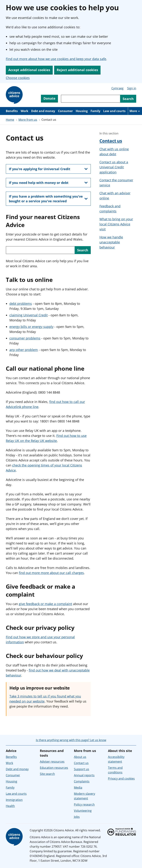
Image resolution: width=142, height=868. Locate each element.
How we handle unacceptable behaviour (111, 242)
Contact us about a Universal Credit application (114, 167)
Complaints (82, 781)
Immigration (14, 800)
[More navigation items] (135, 111)
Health (10, 806)
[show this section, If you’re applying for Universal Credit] (48, 169)
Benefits (12, 111)
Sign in (132, 88)
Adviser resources (52, 762)
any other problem (24, 350)
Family (95, 111)
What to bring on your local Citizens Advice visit (116, 224)
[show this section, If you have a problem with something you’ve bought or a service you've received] (48, 199)
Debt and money (43, 111)
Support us (82, 769)
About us (80, 757)
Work (24, 111)
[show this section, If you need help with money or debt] (48, 183)
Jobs (77, 817)
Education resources (54, 768)
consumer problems (25, 338)
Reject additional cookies (77, 70)
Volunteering (83, 811)
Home (10, 120)
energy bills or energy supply (31, 327)
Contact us (111, 141)
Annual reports (84, 775)
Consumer (65, 111)
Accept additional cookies (29, 70)
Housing (82, 111)
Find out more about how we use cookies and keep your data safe (56, 59)
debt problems (21, 304)
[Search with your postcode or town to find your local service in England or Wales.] (40, 250)
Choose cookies (18, 78)
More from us (28, 120)
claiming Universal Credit (29, 315)
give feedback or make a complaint (45, 604)
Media (78, 788)
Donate (49, 98)
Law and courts (114, 111)
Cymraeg (117, 88)
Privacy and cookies (121, 778)
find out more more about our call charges (51, 573)
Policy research (84, 804)
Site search (47, 774)
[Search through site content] (90, 99)
